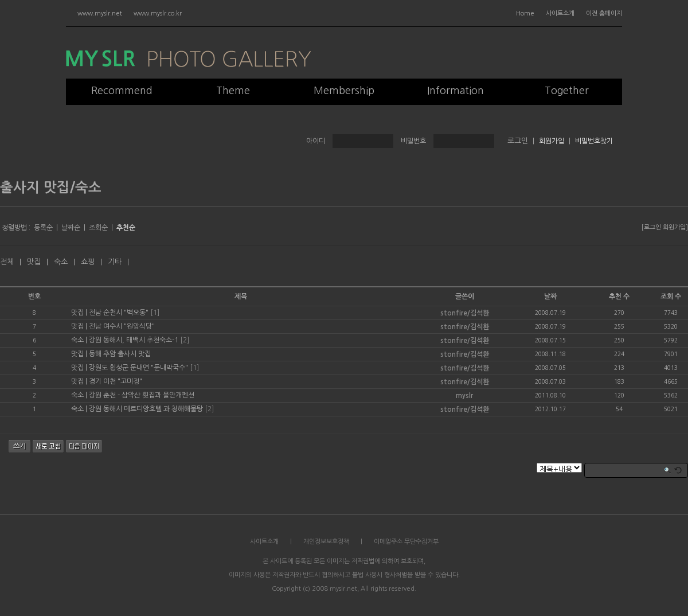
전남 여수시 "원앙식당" (122, 326)
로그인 (652, 227)
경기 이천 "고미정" (116, 381)
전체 (7, 262)
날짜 (550, 297)
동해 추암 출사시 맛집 (120, 354)
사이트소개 (560, 13)
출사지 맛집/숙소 (51, 188)
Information (456, 91)
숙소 (61, 262)
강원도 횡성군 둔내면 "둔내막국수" (138, 368)
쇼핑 (88, 262)
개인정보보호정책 (326, 542)
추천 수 (619, 297)
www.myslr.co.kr (158, 13)
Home (525, 13)
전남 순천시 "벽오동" (119, 313)
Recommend (122, 91)
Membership (344, 91)
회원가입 (552, 141)
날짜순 (71, 228)
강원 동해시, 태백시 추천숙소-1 (134, 340)
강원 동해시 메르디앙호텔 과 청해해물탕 (146, 409)
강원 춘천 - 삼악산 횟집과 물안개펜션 (142, 395)
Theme (233, 91)
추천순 (126, 228)
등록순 (43, 228)
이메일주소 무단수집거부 (406, 542)
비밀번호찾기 (594, 141)
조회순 (98, 228)
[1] (155, 313)
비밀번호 (413, 141)
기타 (115, 262)
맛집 (34, 262)
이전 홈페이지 (604, 13)
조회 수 (671, 297)
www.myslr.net (100, 13)
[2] (185, 340)
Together (567, 91)
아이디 (316, 141)
